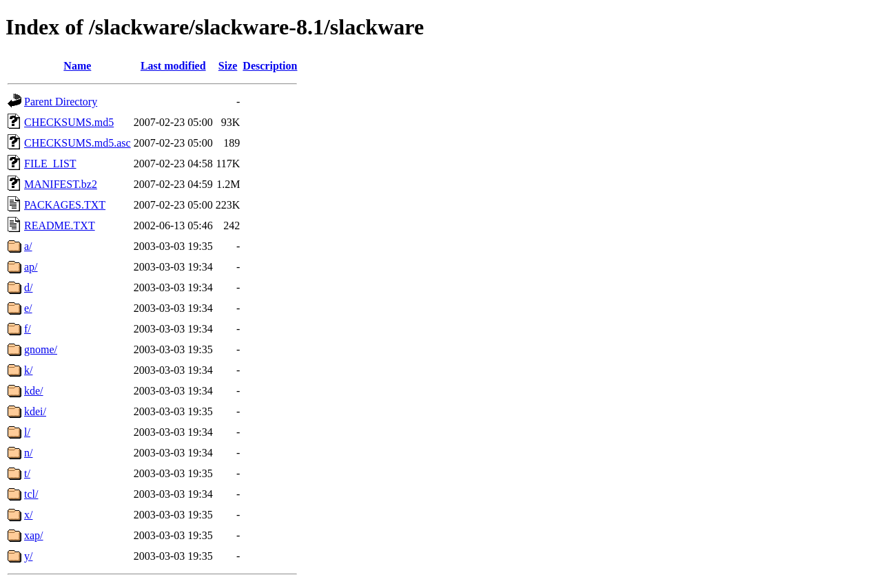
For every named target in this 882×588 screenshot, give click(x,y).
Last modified (173, 66)
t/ (27, 473)
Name (77, 66)
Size (228, 66)
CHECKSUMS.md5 (69, 122)
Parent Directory (61, 102)
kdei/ (35, 411)
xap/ (34, 535)
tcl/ (31, 494)
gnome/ (41, 349)
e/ (28, 308)
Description (270, 66)
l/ (27, 432)
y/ (28, 556)
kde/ (34, 391)
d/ (28, 287)
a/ (28, 246)
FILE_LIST (50, 164)
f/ (28, 329)
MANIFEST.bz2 (61, 184)
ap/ (31, 267)
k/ (28, 370)
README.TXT (60, 225)
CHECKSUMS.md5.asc (78, 143)
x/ (28, 515)
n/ (28, 453)
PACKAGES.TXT (65, 205)
